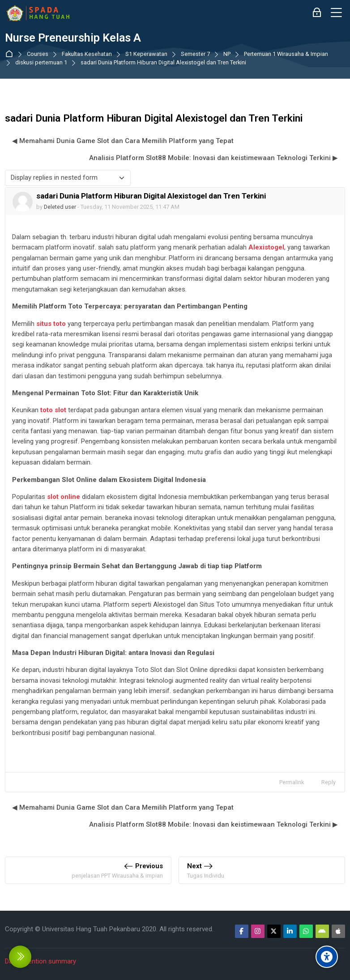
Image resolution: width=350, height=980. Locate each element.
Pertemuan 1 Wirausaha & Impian (286, 54)
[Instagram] (258, 931)
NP (227, 54)
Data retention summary (41, 961)
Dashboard (11, 54)
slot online (64, 497)
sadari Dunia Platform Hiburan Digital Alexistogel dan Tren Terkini (163, 63)
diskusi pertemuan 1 (41, 63)
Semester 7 (195, 54)
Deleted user (60, 207)
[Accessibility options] (327, 957)
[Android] (322, 931)
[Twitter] (274, 931)
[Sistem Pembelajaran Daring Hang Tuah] (38, 13)
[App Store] (338, 931)
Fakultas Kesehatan (87, 54)
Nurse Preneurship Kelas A (73, 38)
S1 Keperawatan (146, 54)
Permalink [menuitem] (292, 782)
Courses (38, 54)
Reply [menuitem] (329, 782)
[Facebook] (242, 931)
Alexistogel (266, 247)
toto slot (53, 410)
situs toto (51, 324)
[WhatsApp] (306, 931)
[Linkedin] (290, 931)
